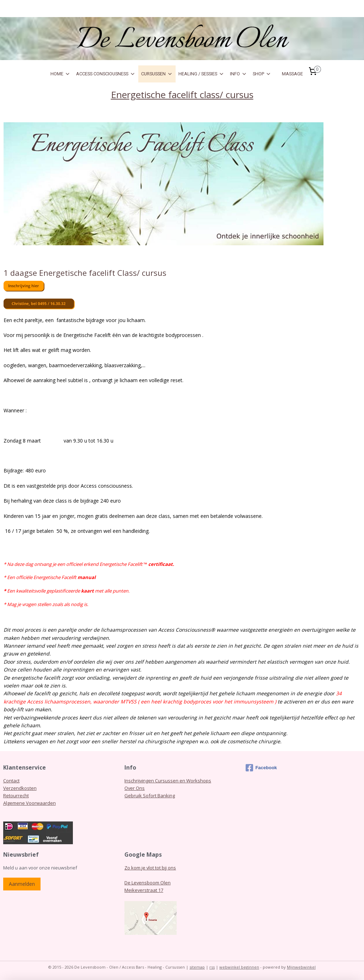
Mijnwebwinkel (301, 967)
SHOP (262, 74)
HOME (60, 74)
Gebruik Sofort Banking (150, 796)
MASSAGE (292, 74)
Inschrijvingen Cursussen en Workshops (168, 781)
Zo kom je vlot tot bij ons (150, 868)
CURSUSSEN (157, 74)
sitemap (197, 967)
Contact (11, 781)
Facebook (261, 768)
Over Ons (135, 788)
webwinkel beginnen (239, 967)
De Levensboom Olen (148, 883)
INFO (239, 74)
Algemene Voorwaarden (30, 803)
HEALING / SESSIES (201, 74)
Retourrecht (16, 796)
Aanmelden (22, 884)
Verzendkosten (20, 788)
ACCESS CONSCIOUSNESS (106, 74)
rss (212, 967)
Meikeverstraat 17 (144, 890)
